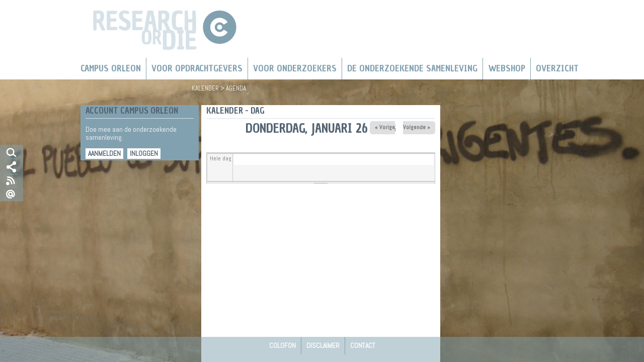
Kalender (205, 88)
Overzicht (557, 68)
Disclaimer (323, 345)
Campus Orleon (111, 68)
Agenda (236, 88)
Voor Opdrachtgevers (197, 68)
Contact (363, 345)
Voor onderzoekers (295, 68)
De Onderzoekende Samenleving (412, 68)
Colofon (283, 345)
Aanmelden (104, 154)
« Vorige (385, 127)
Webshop (507, 68)
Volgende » (417, 127)
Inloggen (144, 154)
